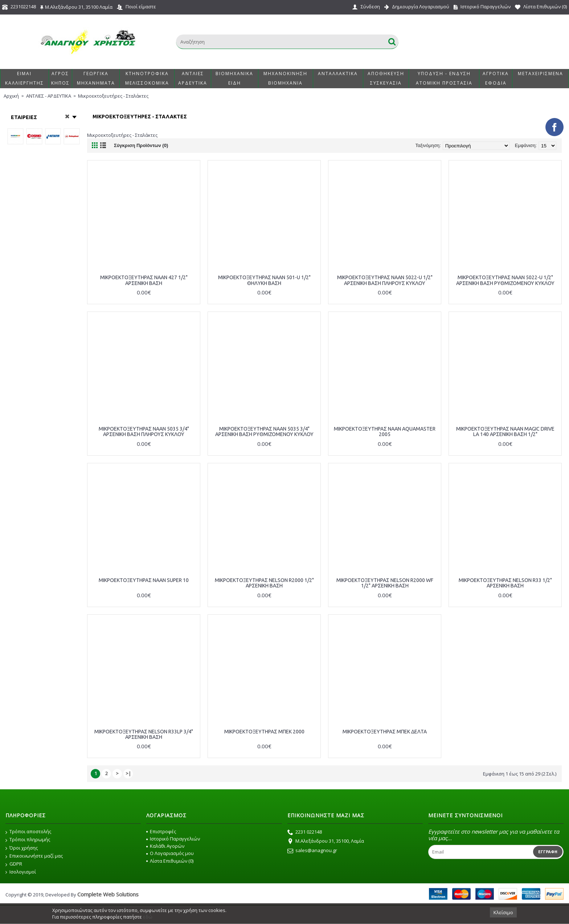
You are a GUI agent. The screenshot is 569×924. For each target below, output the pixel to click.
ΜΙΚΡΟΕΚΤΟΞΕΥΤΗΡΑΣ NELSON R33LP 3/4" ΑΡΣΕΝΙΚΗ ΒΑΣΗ (144, 734)
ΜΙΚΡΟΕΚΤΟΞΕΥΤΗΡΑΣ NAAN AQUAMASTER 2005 (385, 432)
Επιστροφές (161, 831)
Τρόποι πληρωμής (28, 840)
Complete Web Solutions (108, 894)
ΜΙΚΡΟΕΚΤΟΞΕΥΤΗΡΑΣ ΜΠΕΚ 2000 (264, 732)
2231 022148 (305, 833)
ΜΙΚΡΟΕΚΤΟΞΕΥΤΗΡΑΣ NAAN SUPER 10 (144, 580)
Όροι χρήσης (22, 848)
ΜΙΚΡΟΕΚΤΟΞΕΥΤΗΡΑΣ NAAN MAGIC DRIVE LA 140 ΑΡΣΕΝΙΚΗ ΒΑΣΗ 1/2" (505, 432)
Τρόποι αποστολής (28, 832)
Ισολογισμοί (21, 872)
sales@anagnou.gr (312, 851)
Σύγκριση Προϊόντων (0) (141, 145)
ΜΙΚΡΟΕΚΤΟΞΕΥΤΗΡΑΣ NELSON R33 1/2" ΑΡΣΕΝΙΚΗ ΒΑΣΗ (505, 583)
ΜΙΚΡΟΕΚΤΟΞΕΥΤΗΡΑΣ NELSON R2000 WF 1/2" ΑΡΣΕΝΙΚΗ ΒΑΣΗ (385, 583)
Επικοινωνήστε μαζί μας (34, 856)
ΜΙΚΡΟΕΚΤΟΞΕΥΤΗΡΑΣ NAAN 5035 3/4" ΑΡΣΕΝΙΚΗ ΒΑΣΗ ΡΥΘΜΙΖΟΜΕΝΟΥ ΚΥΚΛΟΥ (264, 432)
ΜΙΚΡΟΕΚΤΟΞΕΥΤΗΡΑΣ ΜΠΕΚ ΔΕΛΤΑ (385, 732)
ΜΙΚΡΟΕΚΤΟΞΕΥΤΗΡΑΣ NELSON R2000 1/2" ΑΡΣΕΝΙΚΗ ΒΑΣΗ (264, 583)
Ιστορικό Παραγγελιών (173, 839)
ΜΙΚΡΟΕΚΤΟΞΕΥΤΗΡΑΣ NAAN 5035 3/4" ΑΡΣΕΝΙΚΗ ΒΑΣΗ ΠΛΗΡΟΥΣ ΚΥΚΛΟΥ (144, 432)
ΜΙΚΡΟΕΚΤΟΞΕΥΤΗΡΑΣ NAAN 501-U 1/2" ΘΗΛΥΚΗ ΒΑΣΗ (264, 280)
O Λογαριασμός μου (170, 853)
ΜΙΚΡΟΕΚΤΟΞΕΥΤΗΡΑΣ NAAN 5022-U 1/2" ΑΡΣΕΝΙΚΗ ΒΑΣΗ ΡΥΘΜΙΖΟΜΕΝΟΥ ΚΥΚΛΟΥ (505, 280)
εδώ (148, 917)
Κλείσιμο (503, 912)
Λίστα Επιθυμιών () (170, 861)
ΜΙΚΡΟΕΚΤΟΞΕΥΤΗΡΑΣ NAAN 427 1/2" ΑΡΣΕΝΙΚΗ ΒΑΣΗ (144, 280)
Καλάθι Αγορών (165, 846)
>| (128, 773)
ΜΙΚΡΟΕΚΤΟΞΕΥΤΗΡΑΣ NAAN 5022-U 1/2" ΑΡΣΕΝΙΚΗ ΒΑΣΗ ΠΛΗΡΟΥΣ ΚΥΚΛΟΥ (385, 280)
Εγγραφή (548, 852)
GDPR (14, 864)
